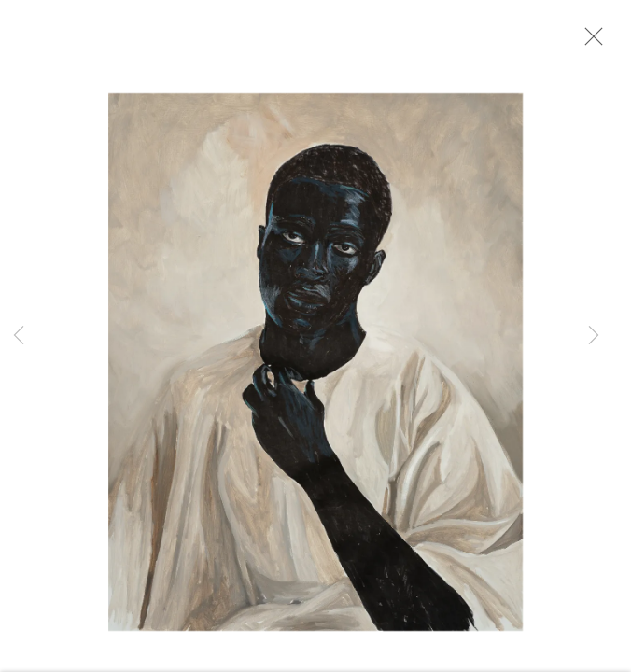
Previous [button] (19, 336)
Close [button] (594, 42)
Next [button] (594, 336)
